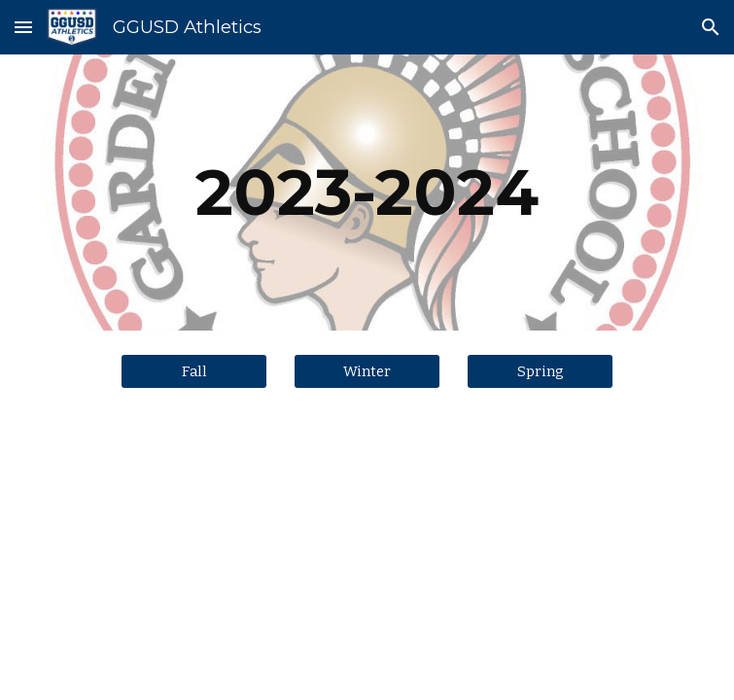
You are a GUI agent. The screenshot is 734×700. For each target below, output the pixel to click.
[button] (23, 27)
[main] (367, 192)
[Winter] (367, 371)
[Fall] (194, 371)
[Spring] (540, 371)
